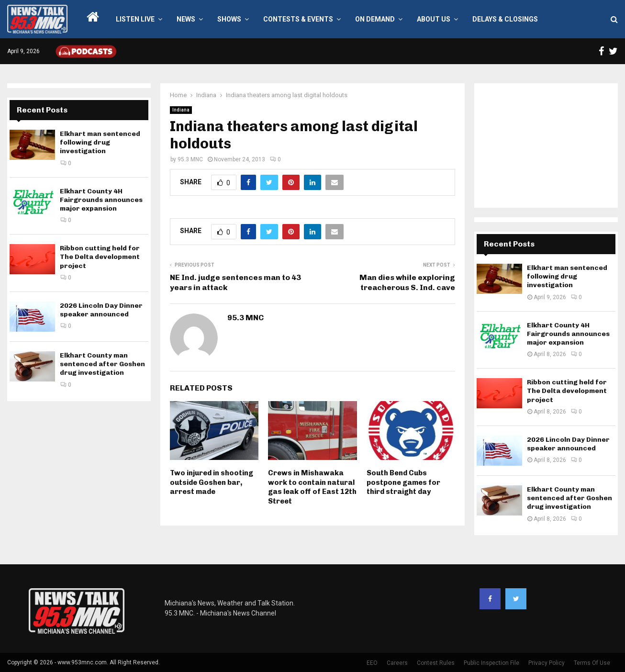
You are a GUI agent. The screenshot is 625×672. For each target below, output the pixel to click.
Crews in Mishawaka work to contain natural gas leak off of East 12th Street (312, 487)
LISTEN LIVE (135, 19)
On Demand (375, 19)
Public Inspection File (491, 663)
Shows (229, 19)
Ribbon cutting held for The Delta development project (100, 257)
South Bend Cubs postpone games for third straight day (403, 482)
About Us (434, 19)
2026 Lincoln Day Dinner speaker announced (101, 310)
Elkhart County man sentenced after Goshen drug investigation (102, 364)
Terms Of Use (592, 663)
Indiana (181, 110)
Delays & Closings (505, 19)
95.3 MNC (190, 159)
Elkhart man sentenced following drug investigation (100, 142)
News (186, 19)
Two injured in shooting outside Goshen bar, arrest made (212, 482)
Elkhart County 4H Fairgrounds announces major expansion (101, 200)
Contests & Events (298, 19)
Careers (397, 663)
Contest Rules (436, 663)
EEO (372, 663)
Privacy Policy (547, 663)
